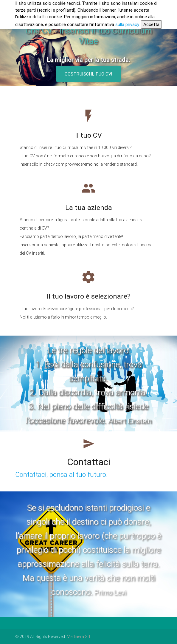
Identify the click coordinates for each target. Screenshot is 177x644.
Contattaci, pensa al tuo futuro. (61, 474)
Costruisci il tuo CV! (88, 74)
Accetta (151, 24)
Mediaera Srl (78, 637)
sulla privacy (127, 24)
